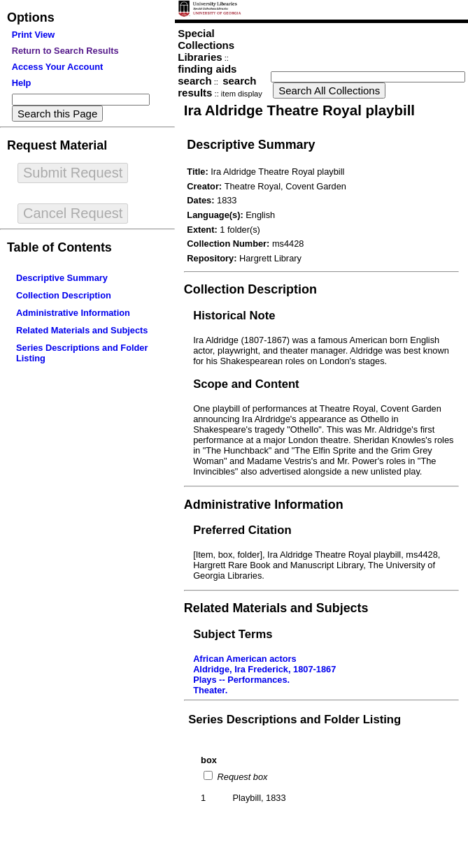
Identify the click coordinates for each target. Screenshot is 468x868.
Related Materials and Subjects (82, 330)
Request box (241, 777)
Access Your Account (58, 67)
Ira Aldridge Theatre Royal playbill (299, 110)
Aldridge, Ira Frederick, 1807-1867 (264, 669)
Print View (34, 35)
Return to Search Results (65, 51)
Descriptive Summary (62, 278)
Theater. (210, 690)
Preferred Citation (242, 530)
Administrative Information (73, 313)
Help (22, 83)
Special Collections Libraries (206, 45)
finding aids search (207, 75)
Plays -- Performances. (241, 680)
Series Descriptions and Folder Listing (295, 719)
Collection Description (64, 295)
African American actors (244, 659)
